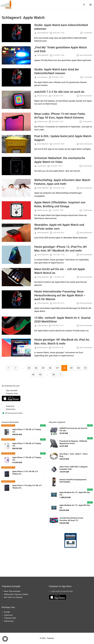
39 (71, 368)
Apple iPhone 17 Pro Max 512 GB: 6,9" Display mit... (27, 487)
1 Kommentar (88, 33)
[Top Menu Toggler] (90, 5)
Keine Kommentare (86, 55)
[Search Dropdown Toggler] (84, 5)
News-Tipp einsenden (12, 591)
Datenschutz (11, 409)
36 (50, 368)
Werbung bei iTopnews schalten (16, 594)
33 (29, 368)
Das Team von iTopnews (13, 597)
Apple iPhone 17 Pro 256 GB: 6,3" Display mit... (25, 473)
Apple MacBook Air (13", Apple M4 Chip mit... (75, 506)
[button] (5, 639)
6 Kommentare (87, 166)
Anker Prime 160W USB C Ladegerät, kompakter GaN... (74, 468)
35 (43, 368)
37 (57, 368)
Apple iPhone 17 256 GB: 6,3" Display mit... (27, 431)
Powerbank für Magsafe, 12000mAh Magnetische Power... (73, 442)
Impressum (10, 406)
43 (40, 375)
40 (78, 368)
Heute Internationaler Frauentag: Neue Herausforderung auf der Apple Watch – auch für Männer (60, 295)
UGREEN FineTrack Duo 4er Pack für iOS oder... (73, 429)
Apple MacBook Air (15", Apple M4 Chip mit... (75, 494)
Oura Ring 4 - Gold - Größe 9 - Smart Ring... (74, 455)
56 (54, 375)
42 (33, 375)
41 (86, 368)
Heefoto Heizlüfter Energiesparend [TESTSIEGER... (73, 481)
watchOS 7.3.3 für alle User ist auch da (59, 92)
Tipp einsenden (12, 390)
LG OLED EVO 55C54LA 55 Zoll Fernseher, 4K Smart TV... (71, 519)
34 (36, 368)
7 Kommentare (87, 210)
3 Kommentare (87, 122)
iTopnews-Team (12, 393)
